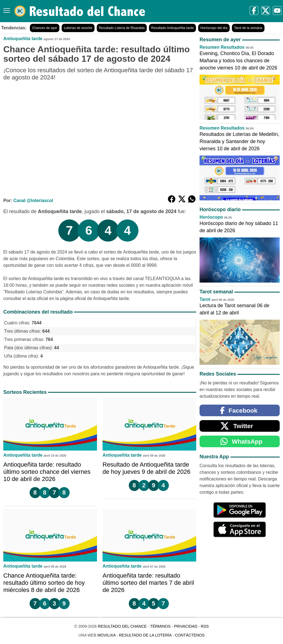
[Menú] (6, 8)
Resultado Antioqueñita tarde (172, 28)
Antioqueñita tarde (23, 39)
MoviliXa (106, 635)
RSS (205, 626)
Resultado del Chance (122, 626)
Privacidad (186, 626)
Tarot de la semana (248, 28)
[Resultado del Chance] (80, 11)
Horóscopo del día (214, 28)
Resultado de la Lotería (145, 635)
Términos (160, 626)
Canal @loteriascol (33, 201)
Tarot (205, 299)
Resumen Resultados (222, 47)
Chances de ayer (45, 28)
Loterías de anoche (78, 28)
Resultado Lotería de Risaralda (122, 28)
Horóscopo (211, 217)
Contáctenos (190, 635)
